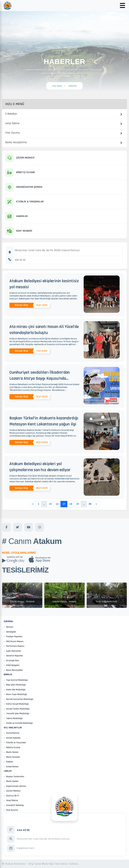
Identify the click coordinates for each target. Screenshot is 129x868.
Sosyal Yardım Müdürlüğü (18, 709)
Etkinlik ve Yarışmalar (16, 743)
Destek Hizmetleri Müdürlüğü (20, 699)
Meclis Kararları (13, 757)
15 (50, 504)
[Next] (96, 504)
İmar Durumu (13, 133)
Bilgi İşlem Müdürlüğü (16, 685)
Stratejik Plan (13, 661)
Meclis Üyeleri (12, 781)
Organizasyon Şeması (16, 786)
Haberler (73, 86)
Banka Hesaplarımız (16, 142)
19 (78, 504)
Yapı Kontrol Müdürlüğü (17, 680)
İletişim (10, 627)
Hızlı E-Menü (15, 104)
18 (71, 504)
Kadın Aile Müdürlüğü (16, 690)
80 (90, 504)
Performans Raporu (15, 646)
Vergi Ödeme (12, 123)
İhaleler (10, 762)
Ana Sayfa (57, 86)
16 (57, 504)
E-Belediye (11, 114)
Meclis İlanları (12, 752)
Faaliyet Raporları (14, 637)
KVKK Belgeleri (13, 665)
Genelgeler (11, 632)
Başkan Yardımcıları (15, 777)
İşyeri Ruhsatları (14, 651)
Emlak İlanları (12, 767)
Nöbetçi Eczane (13, 747)
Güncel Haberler (13, 738)
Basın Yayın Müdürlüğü (17, 694)
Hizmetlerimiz (13, 733)
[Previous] (33, 504)
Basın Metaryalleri (15, 670)
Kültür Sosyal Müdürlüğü (17, 704)
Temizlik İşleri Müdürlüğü (18, 714)
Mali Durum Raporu (15, 641)
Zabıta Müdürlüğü (14, 718)
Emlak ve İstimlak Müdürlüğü (19, 723)
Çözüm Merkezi (13, 791)
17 (64, 504)
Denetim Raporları (15, 656)
